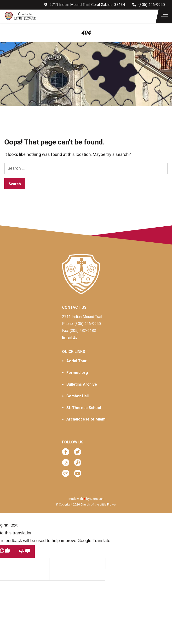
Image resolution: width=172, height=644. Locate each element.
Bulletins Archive (82, 384)
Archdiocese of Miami (86, 419)
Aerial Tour (77, 361)
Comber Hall (77, 396)
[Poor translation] (25, 551)
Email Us (70, 338)
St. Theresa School (84, 408)
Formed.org (77, 373)
